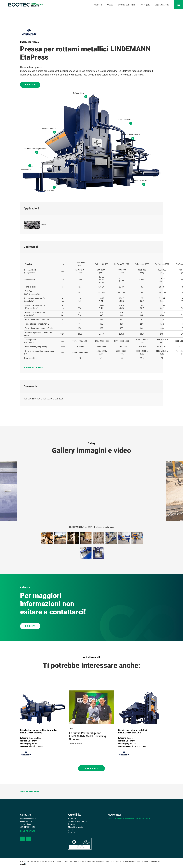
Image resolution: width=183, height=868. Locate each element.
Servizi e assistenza (77, 821)
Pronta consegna (127, 5)
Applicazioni (162, 5)
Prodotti (98, 5)
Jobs (70, 830)
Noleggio (145, 5)
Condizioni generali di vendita (99, 861)
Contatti (72, 833)
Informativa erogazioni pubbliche (127, 861)
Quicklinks (75, 815)
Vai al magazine (91, 768)
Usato (110, 5)
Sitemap (145, 861)
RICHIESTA (30, 626)
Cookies (65, 861)
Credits (58, 861)
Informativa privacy (78, 861)
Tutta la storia (76, 744)
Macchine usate (76, 827)
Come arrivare (28, 831)
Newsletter (115, 815)
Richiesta (30, 85)
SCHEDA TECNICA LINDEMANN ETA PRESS (44, 399)
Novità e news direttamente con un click (129, 819)
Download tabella (33, 367)
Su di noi (72, 819)
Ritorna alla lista (30, 791)
